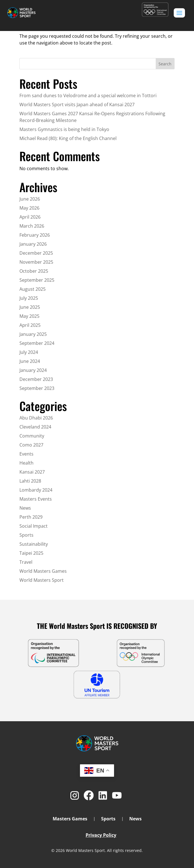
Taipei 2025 (31, 553)
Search (165, 64)
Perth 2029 (31, 517)
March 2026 (32, 226)
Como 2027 (31, 445)
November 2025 (36, 262)
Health (26, 463)
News (25, 508)
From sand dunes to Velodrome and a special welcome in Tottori (88, 96)
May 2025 (29, 316)
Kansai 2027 (32, 472)
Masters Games (70, 819)
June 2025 (30, 307)
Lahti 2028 (30, 481)
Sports (26, 535)
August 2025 (33, 289)
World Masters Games (43, 571)
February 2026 (35, 235)
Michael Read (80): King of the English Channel (68, 138)
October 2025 (34, 271)
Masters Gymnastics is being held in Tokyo (64, 129)
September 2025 (37, 280)
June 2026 (30, 199)
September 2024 (37, 343)
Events (26, 454)
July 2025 (29, 298)
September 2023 (37, 388)
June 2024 (30, 361)
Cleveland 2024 (35, 427)
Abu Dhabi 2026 (36, 418)
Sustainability (34, 544)
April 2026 (30, 217)
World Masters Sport (42, 580)
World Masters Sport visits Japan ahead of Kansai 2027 (77, 105)
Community (32, 436)
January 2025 (33, 334)
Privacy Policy (101, 835)
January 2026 (33, 244)
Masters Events (36, 499)
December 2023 (36, 379)
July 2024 (29, 352)
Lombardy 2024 (36, 490)
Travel (26, 562)
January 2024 (33, 370)
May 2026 (29, 208)
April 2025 (30, 325)
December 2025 (36, 253)
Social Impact (34, 526)
